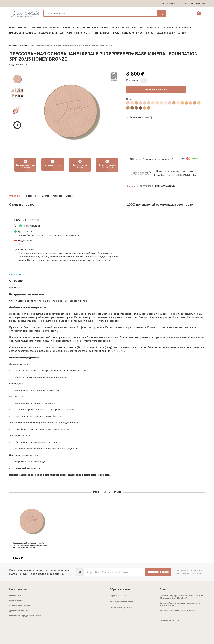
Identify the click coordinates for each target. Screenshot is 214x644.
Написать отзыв (165, 186)
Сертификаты (16, 601)
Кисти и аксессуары (124, 27)
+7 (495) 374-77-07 (118, 596)
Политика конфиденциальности (25, 616)
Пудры (22, 27)
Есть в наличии (140, 116)
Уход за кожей (166, 33)
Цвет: (129, 98)
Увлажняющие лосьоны (44, 27)
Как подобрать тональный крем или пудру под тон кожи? (181, 605)
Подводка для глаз (51, 33)
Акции (182, 33)
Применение (32, 196)
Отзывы (61, 196)
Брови (66, 27)
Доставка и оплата (18, 611)
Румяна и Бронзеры (78, 33)
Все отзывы (15, 275)
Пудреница (75, 475)
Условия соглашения (20, 606)
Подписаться (158, 572)
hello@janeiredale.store (121, 602)
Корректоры (184, 27)
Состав (48, 196)
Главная (13, 45)
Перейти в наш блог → (170, 621)
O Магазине (15, 596)
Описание (15, 196)
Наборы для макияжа (22, 33)
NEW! (12, 27)
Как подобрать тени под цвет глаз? (177, 611)
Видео (73, 196)
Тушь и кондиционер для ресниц (133, 33)
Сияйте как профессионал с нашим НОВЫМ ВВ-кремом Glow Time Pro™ (181, 597)
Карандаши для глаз (95, 27)
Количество (133, 80)
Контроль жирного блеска (156, 27)
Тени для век (102, 33)
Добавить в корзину (151, 89)
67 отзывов (146, 186)
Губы (76, 27)
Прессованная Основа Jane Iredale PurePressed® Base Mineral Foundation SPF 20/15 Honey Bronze (30, 545)
